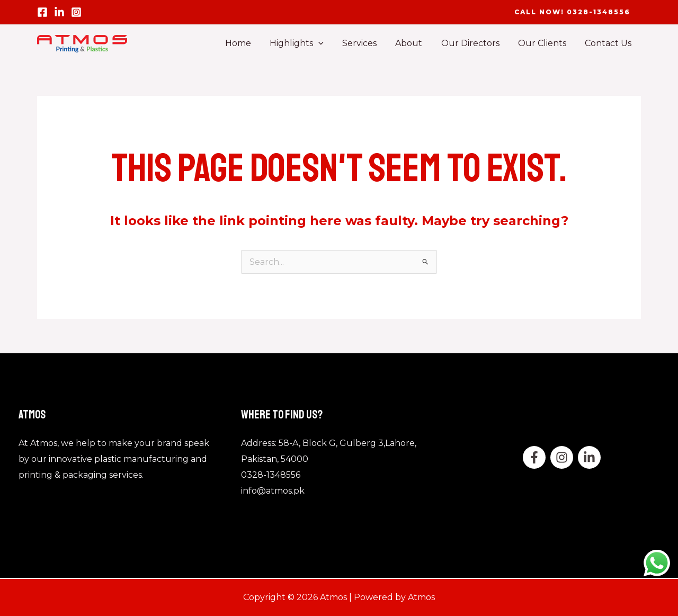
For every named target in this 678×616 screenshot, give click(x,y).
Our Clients (545, 43)
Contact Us (609, 43)
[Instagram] (76, 12)
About (415, 43)
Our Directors (475, 43)
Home (249, 43)
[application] (328, 43)
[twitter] (562, 457)
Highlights (306, 43)
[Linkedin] (589, 457)
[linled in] (59, 12)
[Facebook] (42, 12)
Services (367, 43)
